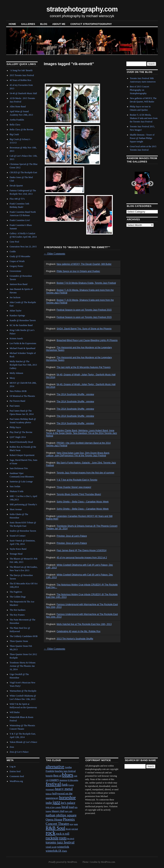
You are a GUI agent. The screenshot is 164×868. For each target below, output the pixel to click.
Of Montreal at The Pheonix (22, 396)
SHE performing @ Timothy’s (23, 504)
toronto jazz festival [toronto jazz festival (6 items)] (60, 842)
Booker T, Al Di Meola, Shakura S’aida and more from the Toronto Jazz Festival (144, 118)
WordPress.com (108, 862)
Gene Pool (14, 242)
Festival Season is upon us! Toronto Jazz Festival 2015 (84, 310)
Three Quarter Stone (19, 641)
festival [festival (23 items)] (53, 784)
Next (150, 183)
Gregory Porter (16, 266)
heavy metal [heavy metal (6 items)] (64, 789)
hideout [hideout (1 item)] (49, 794)
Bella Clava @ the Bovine (21, 130)
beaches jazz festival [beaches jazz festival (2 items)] (65, 771)
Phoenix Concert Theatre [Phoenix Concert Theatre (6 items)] (60, 821)
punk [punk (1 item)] (76, 824)
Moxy (12, 378)
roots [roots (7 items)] (63, 838)
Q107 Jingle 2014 (18, 437)
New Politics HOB (18, 391)
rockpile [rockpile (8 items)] (52, 838)
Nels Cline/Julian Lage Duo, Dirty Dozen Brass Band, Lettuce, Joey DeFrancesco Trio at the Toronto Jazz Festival (78, 454)
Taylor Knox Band (18, 549)
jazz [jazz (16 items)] (57, 802)
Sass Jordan (15, 486)
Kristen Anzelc (16, 338)
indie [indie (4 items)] (49, 803)
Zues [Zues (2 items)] (65, 851)
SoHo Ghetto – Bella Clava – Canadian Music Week (83, 502)
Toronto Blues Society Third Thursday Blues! (79, 494)
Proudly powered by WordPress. (63, 862)
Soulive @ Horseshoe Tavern (23, 531)
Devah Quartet (16, 186)
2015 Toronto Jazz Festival (22, 75)
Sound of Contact (17, 536)
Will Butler (15, 712)
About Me (59, 24)
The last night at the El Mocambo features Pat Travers (84, 367)
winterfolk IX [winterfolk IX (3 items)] (54, 851)
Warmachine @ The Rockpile (23, 691)
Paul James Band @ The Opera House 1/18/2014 (82, 550)
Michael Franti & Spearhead (22, 348)
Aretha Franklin (17, 120)
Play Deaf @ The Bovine (21, 432)
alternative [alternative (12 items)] (55, 767)
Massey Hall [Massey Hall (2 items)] (58, 811)
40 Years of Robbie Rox (20, 80)
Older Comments (55, 254)
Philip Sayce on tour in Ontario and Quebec (78, 271)
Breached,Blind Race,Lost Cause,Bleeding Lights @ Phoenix (87, 340)
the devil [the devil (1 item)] (71, 839)
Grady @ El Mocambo (20, 256)
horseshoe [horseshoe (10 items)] (67, 798)
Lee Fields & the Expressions (23, 343)
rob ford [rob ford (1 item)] (75, 829)
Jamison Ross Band (18, 284)
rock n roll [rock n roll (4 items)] (63, 834)
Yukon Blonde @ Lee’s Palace (23, 742)
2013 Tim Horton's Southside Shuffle (75, 639)
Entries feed (15, 771)
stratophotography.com (82, 9)
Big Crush (14, 134)
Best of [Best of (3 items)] (57, 775)
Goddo (13, 251)
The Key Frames (17, 615)
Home (12, 24)
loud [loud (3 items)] (71, 807)
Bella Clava (15, 125)
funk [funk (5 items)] (65, 785)
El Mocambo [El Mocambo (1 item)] (73, 780)
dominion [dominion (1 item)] (63, 780)
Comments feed (17, 776)
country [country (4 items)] (54, 780)
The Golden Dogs (18, 597)
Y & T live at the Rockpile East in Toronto (77, 480)
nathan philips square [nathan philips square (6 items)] (61, 815)
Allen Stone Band (18, 107)
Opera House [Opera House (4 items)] (54, 820)
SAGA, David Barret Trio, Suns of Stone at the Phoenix (84, 329)
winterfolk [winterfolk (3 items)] (63, 847)
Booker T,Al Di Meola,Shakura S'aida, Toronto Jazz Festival (86, 283)
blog (44, 24)
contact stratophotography (91, 24)
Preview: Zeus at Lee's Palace (72, 536)
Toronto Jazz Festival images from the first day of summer (85, 473)
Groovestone (15, 271)
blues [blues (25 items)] (68, 775)
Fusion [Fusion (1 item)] (71, 785)
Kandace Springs (17, 315)
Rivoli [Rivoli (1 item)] (68, 829)
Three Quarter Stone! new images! (74, 487)
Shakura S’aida (16, 491)
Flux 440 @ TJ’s (17, 199)
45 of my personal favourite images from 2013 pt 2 (82, 558)
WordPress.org (16, 781)
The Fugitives (16, 592)
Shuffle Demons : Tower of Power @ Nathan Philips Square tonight (142, 138)
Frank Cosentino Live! (20, 220)
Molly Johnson (16, 373)
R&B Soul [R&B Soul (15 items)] (55, 828)
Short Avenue (16, 509)
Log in (13, 767)
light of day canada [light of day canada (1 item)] (53, 807)
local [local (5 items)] (65, 807)
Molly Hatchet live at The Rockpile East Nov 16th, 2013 (84, 624)
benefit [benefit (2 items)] (49, 776)
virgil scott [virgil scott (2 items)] (51, 847)
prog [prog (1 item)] (71, 824)
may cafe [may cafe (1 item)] (69, 811)
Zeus (12, 747)
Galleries (28, 24)
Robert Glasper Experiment (22, 455)
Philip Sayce (15, 427)
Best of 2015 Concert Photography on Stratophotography (139, 90)
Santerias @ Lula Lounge (21, 482)
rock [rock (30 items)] (51, 833)
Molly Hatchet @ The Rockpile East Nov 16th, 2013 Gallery (23, 365)
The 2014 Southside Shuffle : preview (75, 394)
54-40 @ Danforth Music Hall (23, 93)
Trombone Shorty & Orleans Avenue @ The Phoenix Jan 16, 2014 (22, 666)
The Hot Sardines (17, 610)
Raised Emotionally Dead (21, 442)
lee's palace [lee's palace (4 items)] (68, 803)
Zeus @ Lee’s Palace (19, 752)
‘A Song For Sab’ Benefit (21, 70)
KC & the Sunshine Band (21, 325)
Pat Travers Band (17, 401)
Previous (133, 183)
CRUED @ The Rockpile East (23, 172)
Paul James (15, 406)
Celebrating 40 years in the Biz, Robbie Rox (79, 631)
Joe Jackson (15, 297)
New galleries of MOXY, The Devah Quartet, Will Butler (84, 264)
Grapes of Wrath (17, 261)
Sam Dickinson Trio (19, 468)
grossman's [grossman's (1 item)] (50, 789)
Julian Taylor (16, 311)
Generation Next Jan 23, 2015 (23, 247)
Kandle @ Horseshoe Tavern (23, 320)
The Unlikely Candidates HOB (24, 636)
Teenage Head (16, 554)
